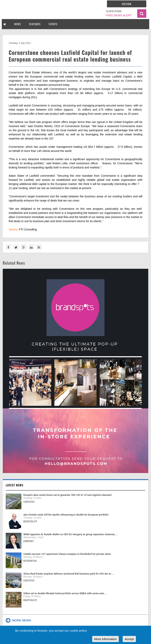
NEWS (18, 24)
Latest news (15, 485)
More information (105, 639)
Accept (129, 639)
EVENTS (53, 24)
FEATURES (35, 24)
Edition (127, 4)
